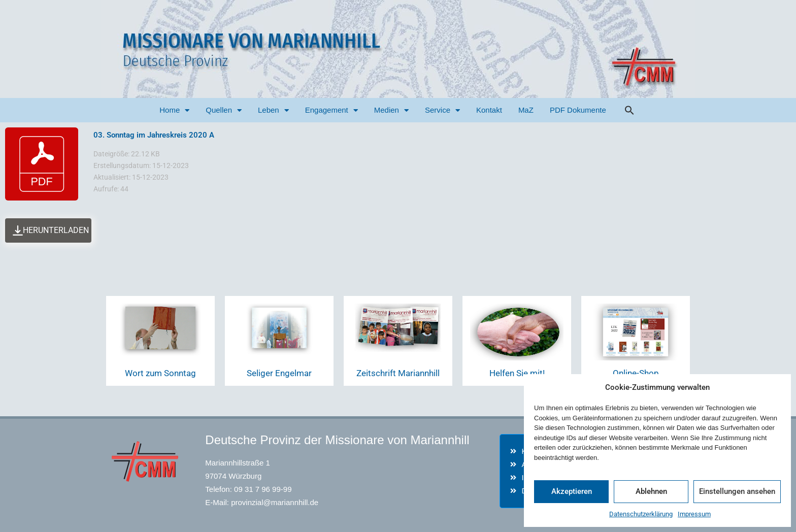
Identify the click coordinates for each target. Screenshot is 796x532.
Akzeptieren (572, 491)
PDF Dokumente (578, 110)
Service (442, 110)
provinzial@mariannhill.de (275, 502)
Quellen (224, 110)
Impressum (694, 514)
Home (174, 110)
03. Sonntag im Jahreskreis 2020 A (154, 135)
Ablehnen (651, 491)
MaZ (526, 110)
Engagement (331, 110)
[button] (629, 110)
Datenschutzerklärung (641, 514)
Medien (391, 110)
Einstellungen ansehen (737, 491)
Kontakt (489, 110)
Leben (273, 110)
